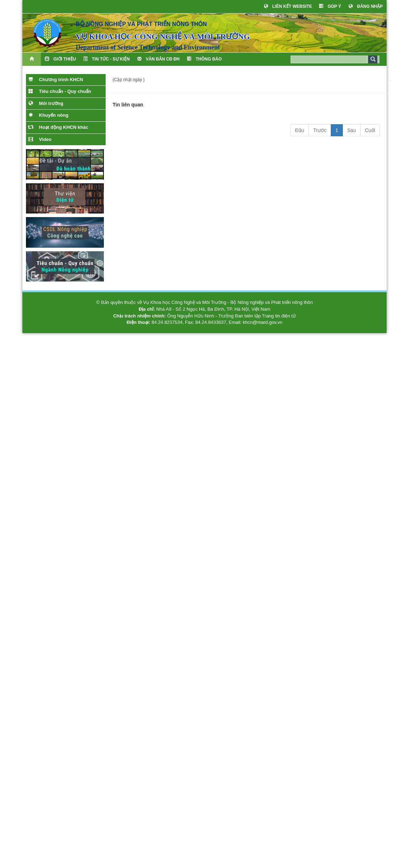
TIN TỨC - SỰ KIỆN (106, 59)
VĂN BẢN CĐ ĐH (158, 59)
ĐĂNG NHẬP (366, 6)
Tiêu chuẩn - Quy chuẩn (60, 91)
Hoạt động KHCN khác (58, 127)
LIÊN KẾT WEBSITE (288, 6)
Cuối (370, 130)
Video (40, 139)
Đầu (299, 130)
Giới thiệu (60, 59)
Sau (352, 130)
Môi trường (46, 103)
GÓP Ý (330, 6)
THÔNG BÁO (204, 59)
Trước (320, 130)
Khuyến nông (48, 115)
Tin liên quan (128, 105)
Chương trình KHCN (56, 79)
